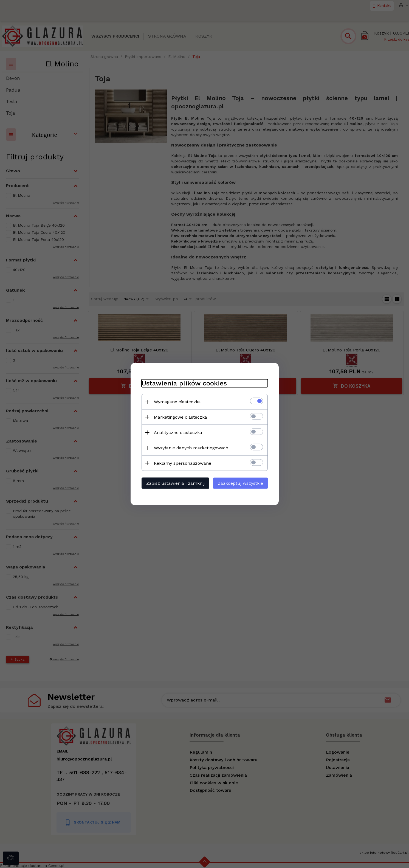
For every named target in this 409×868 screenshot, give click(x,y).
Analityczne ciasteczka (178, 432)
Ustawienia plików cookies (184, 383)
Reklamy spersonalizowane (183, 463)
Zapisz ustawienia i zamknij (175, 483)
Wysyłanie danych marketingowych (191, 448)
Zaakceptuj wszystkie (240, 483)
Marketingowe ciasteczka (180, 417)
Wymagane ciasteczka (177, 402)
